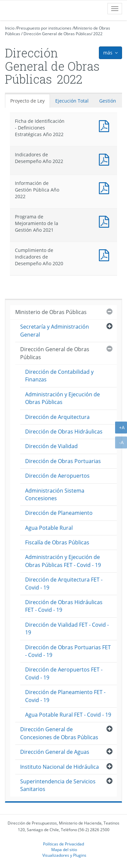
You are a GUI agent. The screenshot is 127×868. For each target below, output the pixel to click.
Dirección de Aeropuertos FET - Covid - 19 (64, 673)
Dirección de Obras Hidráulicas (64, 432)
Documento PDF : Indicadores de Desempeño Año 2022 (106, 159)
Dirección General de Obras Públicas (57, 34)
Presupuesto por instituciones (44, 28)
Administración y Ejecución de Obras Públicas (63, 398)
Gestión (108, 101)
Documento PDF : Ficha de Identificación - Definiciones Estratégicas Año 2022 (106, 125)
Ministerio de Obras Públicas (51, 312)
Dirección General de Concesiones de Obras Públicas (59, 733)
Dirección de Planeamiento (59, 513)
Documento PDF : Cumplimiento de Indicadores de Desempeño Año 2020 (106, 254)
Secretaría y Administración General (55, 330)
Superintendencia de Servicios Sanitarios (58, 785)
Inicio (10, 28)
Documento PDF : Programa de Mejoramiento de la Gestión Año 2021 (106, 221)
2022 (98, 34)
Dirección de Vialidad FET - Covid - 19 (67, 629)
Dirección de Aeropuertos (57, 476)
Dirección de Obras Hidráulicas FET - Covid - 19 (64, 606)
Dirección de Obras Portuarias (63, 461)
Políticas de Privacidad (63, 844)
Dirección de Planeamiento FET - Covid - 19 (65, 696)
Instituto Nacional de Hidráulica (60, 767)
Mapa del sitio (64, 849)
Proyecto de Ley (27, 101)
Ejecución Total (72, 101)
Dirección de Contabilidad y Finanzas (59, 376)
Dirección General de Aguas (55, 752)
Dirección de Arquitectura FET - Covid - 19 (64, 583)
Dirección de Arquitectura (57, 417)
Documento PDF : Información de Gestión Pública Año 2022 (106, 187)
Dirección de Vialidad (51, 446)
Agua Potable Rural (49, 528)
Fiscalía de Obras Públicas (57, 542)
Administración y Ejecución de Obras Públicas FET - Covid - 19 (63, 561)
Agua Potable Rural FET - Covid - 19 (68, 715)
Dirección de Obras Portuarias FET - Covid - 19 (68, 651)
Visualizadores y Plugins (64, 855)
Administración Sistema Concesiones (55, 494)
